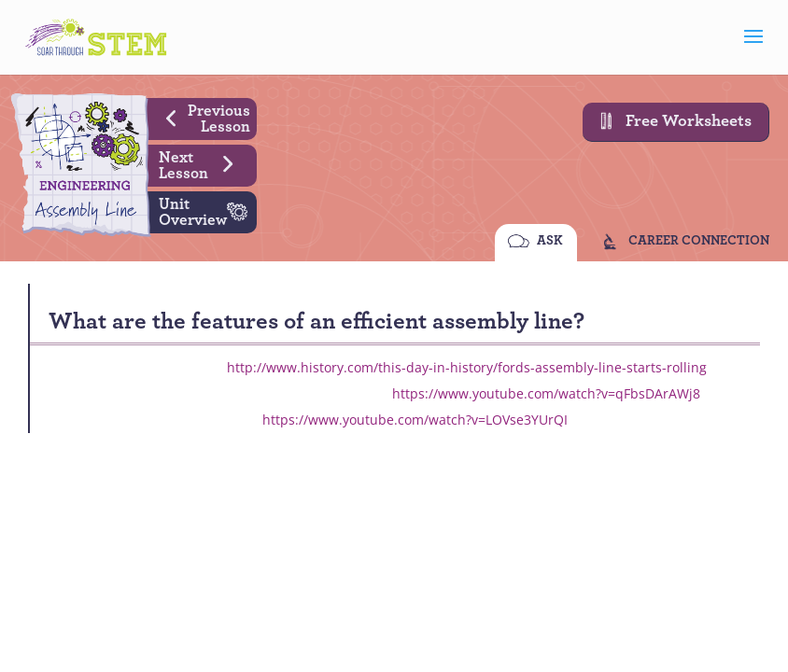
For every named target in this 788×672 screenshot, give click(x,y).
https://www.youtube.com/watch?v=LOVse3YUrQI (415, 420)
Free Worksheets (671, 121)
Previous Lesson (201, 117)
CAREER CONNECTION (699, 243)
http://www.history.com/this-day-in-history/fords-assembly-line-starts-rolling (467, 367)
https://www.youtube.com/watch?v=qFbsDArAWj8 (546, 393)
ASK (550, 243)
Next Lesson (203, 163)
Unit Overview (208, 210)
